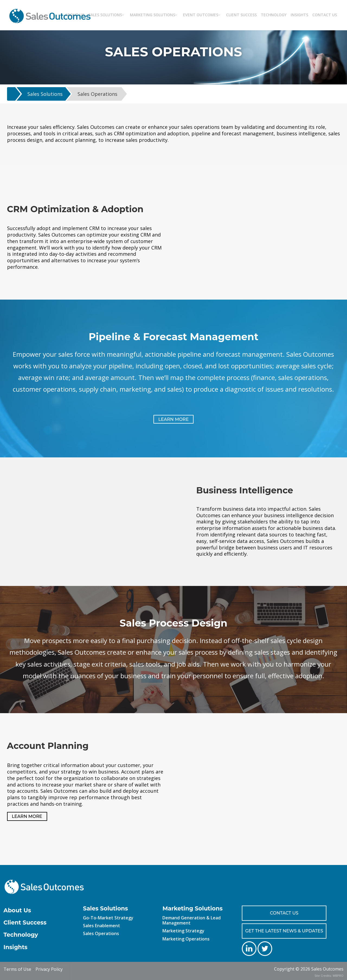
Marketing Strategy (183, 931)
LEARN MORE (173, 419)
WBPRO (338, 976)
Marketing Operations (186, 939)
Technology (21, 935)
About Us (17, 910)
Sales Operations (97, 94)
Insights (15, 947)
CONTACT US (284, 913)
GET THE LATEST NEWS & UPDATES (284, 931)
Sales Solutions (45, 94)
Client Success (25, 922)
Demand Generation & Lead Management (192, 920)
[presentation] (35, 972)
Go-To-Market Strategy (108, 918)
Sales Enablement (102, 926)
